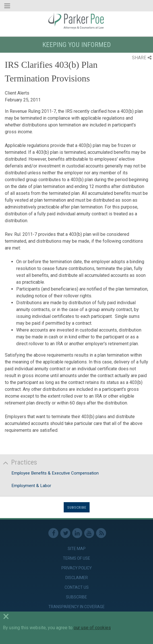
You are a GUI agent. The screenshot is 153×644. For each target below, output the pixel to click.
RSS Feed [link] (101, 533)
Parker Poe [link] (77, 21)
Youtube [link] (89, 533)
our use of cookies (92, 628)
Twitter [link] (65, 533)
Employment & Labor (31, 486)
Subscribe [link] (77, 597)
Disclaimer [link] (77, 578)
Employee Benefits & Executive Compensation (55, 473)
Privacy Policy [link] (77, 568)
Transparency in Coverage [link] (77, 607)
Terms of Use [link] (77, 558)
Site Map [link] (77, 549)
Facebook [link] (53, 533)
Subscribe (77, 507)
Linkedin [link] (77, 533)
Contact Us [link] (77, 587)
